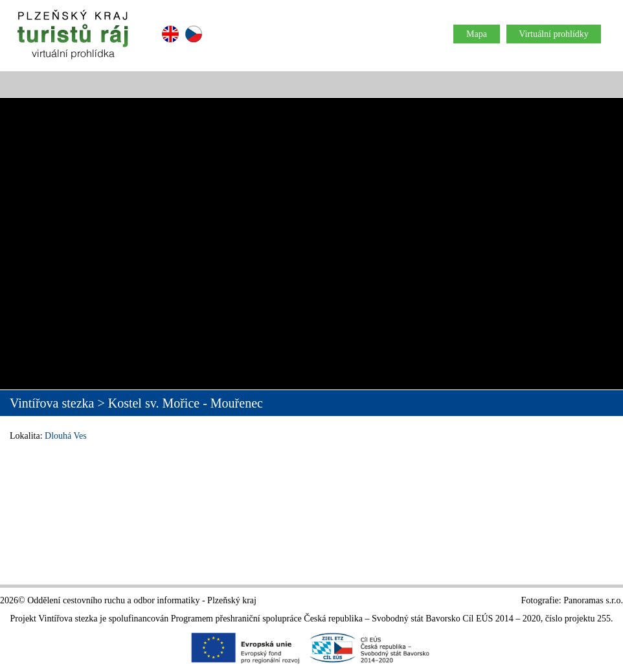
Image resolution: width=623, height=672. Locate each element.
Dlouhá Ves (66, 436)
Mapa (477, 34)
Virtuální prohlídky (554, 34)
